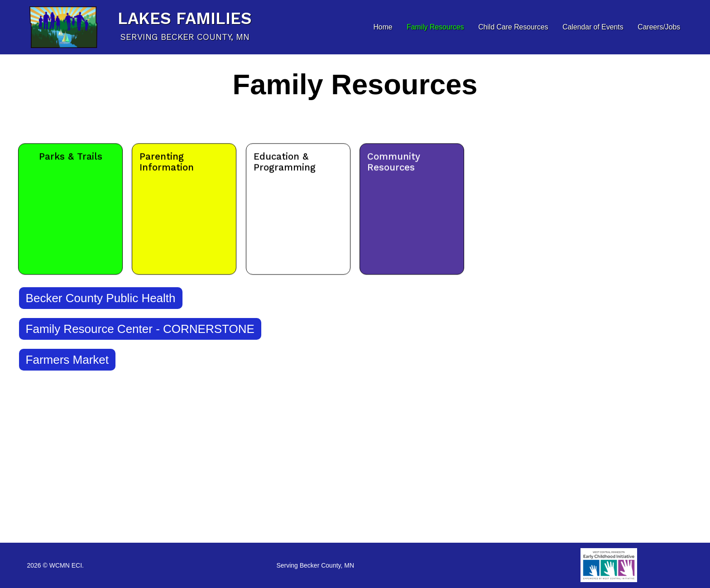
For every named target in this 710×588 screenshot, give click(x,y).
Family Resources (435, 27)
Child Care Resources (513, 27)
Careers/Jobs (659, 27)
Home (383, 27)
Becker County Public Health (101, 298)
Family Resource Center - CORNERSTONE (140, 329)
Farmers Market (67, 360)
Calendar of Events (593, 27)
